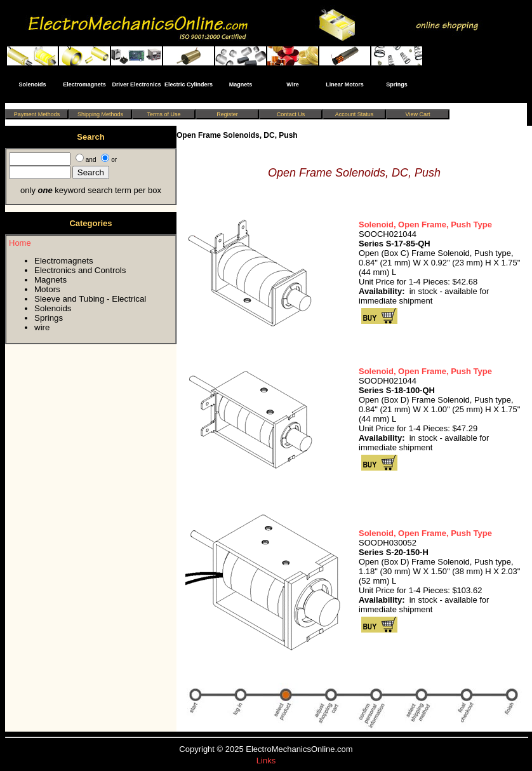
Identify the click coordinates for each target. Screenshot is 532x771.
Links (266, 761)
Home (20, 243)
